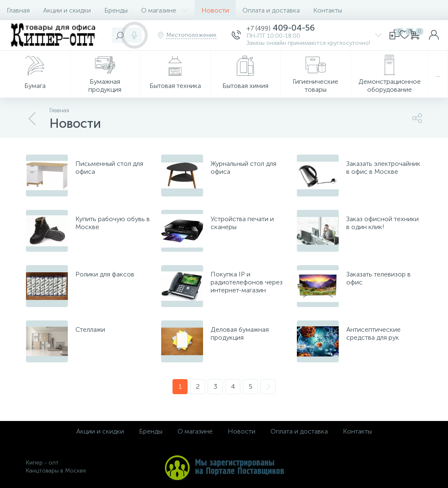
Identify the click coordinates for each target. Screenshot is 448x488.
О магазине (165, 10)
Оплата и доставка (271, 10)
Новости (215, 10)
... (438, 74)
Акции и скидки (67, 10)
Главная (18, 10)
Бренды (116, 10)
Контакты (328, 10)
